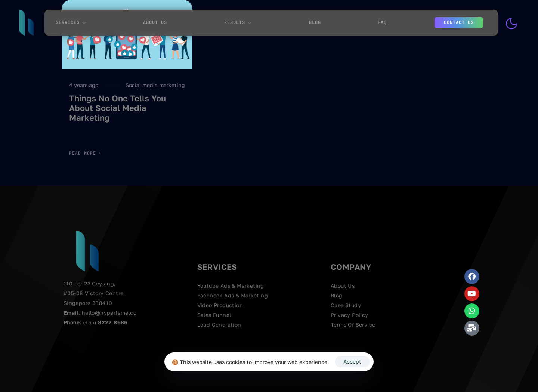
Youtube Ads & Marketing (231, 286)
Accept (352, 362)
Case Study (346, 305)
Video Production (220, 305)
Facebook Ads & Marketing (233, 295)
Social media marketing (155, 85)
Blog (315, 22)
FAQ (382, 22)
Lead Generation (219, 325)
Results (238, 22)
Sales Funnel (214, 315)
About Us (155, 22)
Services (71, 22)
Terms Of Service (353, 325)
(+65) (90, 322)
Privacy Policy (350, 315)
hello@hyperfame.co (109, 313)
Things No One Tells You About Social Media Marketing (118, 108)
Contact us (459, 22)
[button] (85, 153)
